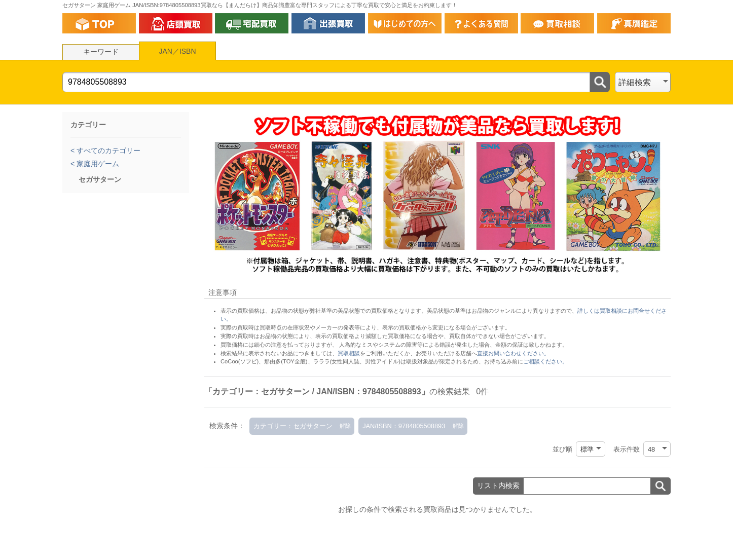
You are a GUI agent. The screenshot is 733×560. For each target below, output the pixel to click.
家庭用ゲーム (97, 164)
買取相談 (349, 353)
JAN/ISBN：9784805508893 (404, 426)
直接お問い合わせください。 (513, 353)
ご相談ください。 (545, 361)
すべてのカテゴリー (107, 151)
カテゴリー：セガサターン (293, 426)
